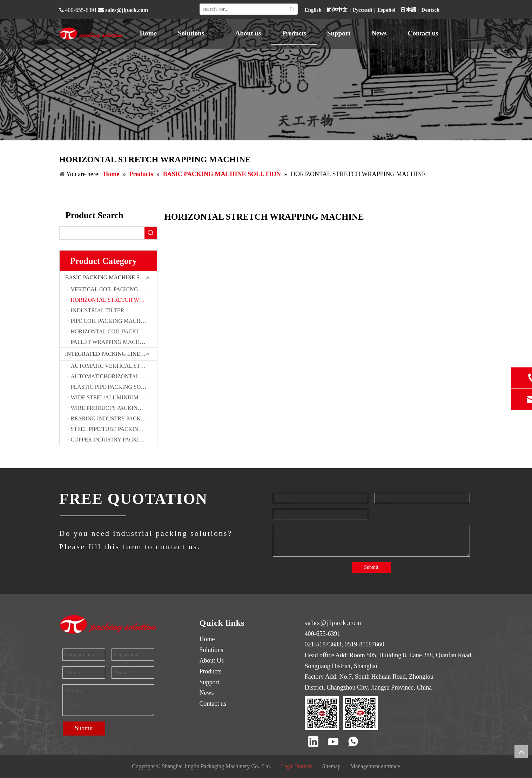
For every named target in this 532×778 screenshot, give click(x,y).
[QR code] (341, 713)
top (521, 752)
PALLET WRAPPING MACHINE (110, 342)
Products (211, 671)
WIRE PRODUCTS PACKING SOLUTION (114, 408)
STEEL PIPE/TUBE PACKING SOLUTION (114, 429)
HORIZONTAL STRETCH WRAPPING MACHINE (114, 300)
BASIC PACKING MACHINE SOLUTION (111, 277)
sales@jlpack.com (127, 10)
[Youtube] (333, 742)
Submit (371, 567)
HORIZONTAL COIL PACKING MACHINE (114, 331)
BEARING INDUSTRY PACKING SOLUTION (114, 418)
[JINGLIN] (93, 516)
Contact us (213, 704)
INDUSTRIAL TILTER (98, 310)
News (207, 693)
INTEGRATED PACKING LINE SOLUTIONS (111, 354)
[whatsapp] (353, 742)
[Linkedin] (313, 742)
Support (210, 682)
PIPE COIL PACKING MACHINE (110, 321)
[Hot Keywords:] (292, 9)
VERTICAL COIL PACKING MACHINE (114, 289)
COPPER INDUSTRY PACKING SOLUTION (114, 440)
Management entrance (375, 766)
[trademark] (108, 624)
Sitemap (331, 766)
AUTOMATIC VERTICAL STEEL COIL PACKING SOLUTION (114, 366)
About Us (212, 660)
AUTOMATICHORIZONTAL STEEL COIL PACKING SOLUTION (114, 376)
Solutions (211, 650)
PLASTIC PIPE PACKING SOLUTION (114, 387)
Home (207, 639)
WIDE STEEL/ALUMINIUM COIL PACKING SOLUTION (114, 397)
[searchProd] (102, 233)
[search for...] (243, 9)
